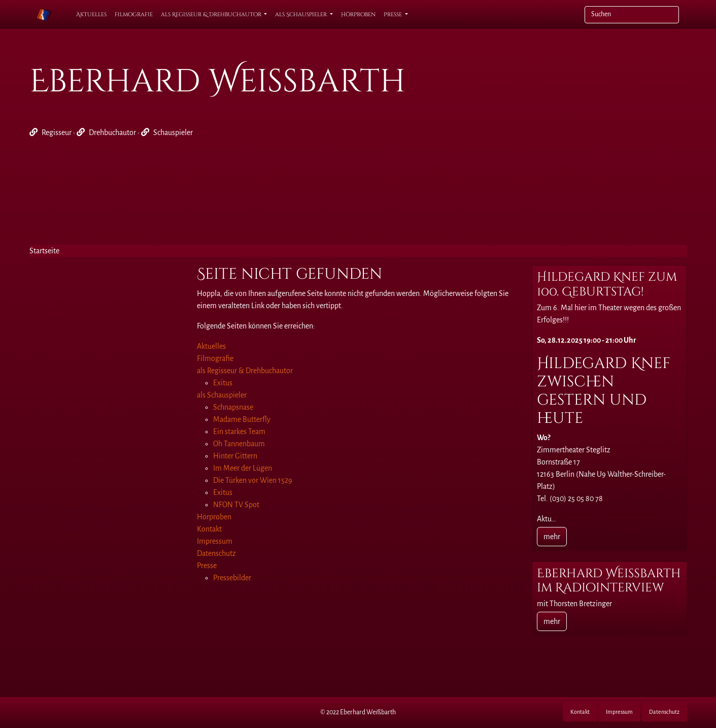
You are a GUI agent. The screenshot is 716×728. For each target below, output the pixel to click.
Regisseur (57, 133)
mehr (552, 537)
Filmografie (134, 14)
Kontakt (580, 712)
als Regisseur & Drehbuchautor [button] (212, 14)
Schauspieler (173, 133)
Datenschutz (664, 712)
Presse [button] (394, 14)
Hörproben (358, 14)
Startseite (44, 251)
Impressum (619, 712)
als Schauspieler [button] (302, 14)
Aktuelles (91, 14)
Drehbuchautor (112, 133)
